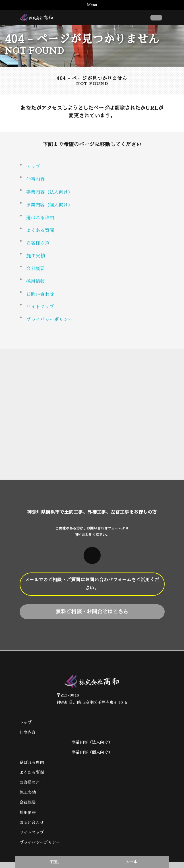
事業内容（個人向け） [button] (49, 205)
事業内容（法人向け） (92, 742)
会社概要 (35, 269)
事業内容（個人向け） (92, 752)
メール (131, 862)
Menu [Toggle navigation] (92, 5)
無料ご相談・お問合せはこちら (92, 612)
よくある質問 (40, 231)
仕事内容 (35, 179)
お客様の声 (38, 243)
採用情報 (35, 282)
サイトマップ (40, 307)
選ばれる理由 (40, 218)
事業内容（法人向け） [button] (49, 192)
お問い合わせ (40, 294)
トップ (33, 167)
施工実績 (35, 256)
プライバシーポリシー (49, 320)
